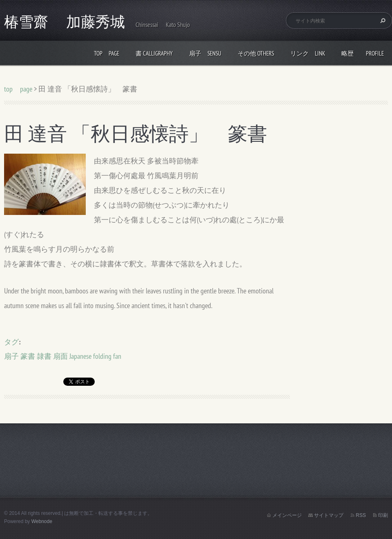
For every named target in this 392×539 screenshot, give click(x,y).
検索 (382, 20)
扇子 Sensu (205, 53)
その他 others (256, 53)
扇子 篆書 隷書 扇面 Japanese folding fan (63, 356)
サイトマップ (329, 515)
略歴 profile (363, 53)
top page (107, 53)
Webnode (42, 521)
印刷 (383, 515)
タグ (11, 342)
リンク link (308, 53)
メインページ (287, 515)
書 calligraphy (154, 53)
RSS (361, 515)
